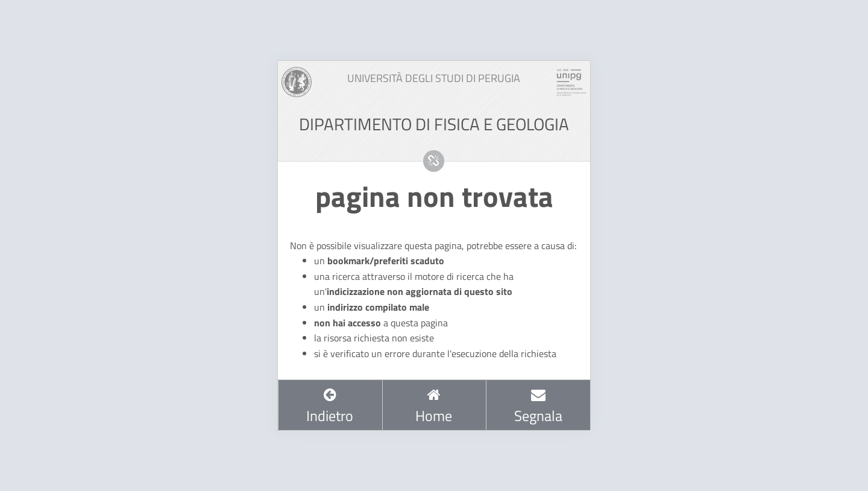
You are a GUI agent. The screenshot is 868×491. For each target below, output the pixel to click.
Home (434, 407)
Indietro (330, 407)
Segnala (538, 407)
